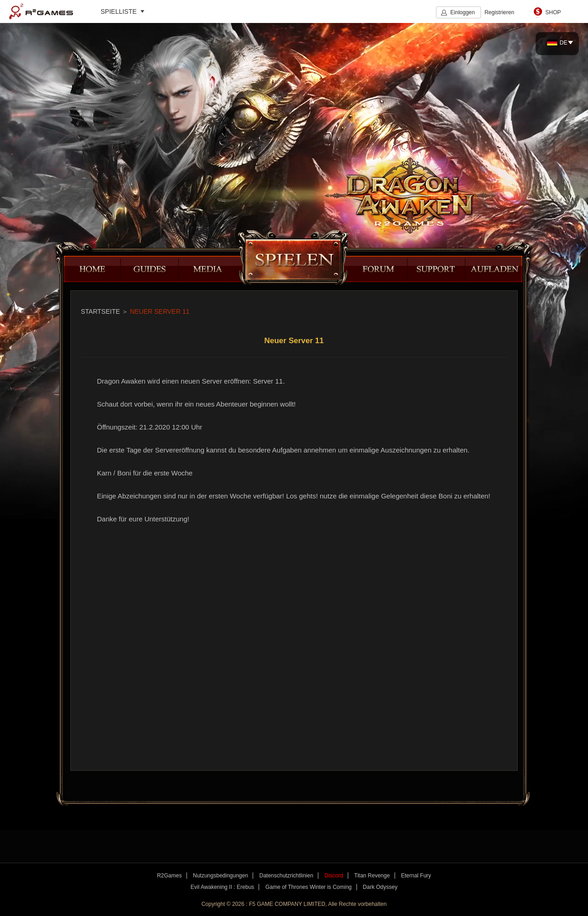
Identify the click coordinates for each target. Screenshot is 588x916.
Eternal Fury (416, 876)
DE (557, 43)
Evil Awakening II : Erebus (223, 887)
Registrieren (500, 12)
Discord (334, 876)
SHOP (553, 12)
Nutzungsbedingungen (220, 876)
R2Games (41, 11)
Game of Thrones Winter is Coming (309, 887)
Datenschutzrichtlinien (286, 876)
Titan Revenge (372, 876)
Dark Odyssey (380, 887)
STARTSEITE (100, 311)
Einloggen (462, 12)
